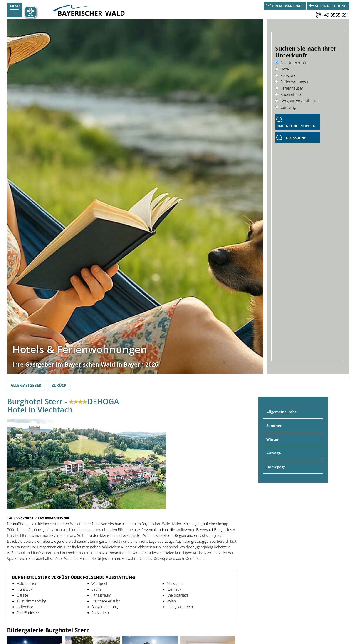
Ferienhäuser (289, 88)
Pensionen (287, 75)
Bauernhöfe (288, 94)
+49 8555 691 (335, 15)
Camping (286, 107)
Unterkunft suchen (296, 126)
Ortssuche (296, 138)
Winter (272, 439)
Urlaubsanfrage (288, 6)
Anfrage (273, 453)
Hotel (282, 69)
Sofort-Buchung (331, 6)
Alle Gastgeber (26, 385)
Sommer (274, 426)
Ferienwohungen (292, 82)
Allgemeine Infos (281, 412)
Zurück (59, 385)
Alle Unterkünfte (292, 63)
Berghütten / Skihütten (297, 101)
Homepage (276, 467)
